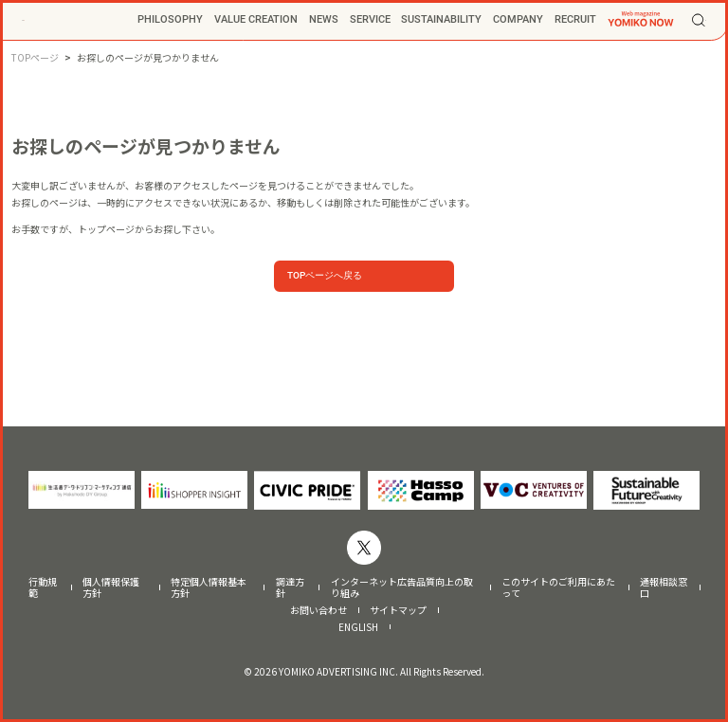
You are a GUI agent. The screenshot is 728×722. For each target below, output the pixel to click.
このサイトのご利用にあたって (558, 587)
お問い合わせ (318, 610)
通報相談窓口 (664, 587)
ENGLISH (358, 627)
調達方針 (290, 587)
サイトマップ (398, 610)
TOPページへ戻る (325, 275)
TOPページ (35, 57)
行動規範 (43, 587)
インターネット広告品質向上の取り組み (402, 587)
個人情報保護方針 (111, 587)
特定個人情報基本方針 (209, 587)
